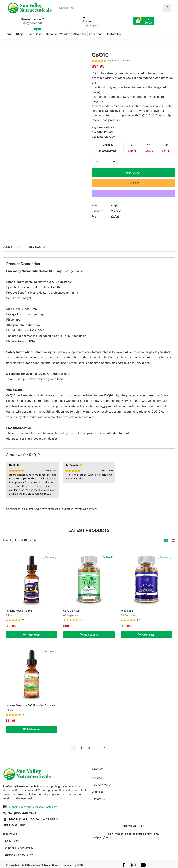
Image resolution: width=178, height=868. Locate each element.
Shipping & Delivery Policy (18, 853)
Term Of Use (10, 832)
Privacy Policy (11, 839)
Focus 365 (128, 610)
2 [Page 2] (81, 746)
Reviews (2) (37, 247)
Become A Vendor (102, 783)
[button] (144, 21)
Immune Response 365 (20, 610)
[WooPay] (133, 193)
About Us (79, 34)
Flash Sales (35, 33)
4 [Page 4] (97, 746)
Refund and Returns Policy (18, 846)
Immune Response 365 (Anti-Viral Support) (31, 704)
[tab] (16, 248)
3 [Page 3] (89, 746)
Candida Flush (72, 610)
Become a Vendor (58, 34)
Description (12, 247)
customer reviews (119, 61)
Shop (20, 34)
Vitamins (116, 211)
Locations (96, 34)
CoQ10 (115, 216)
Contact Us (113, 34)
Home (8, 34)
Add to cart (134, 173)
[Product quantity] (105, 162)
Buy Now (134, 183)
